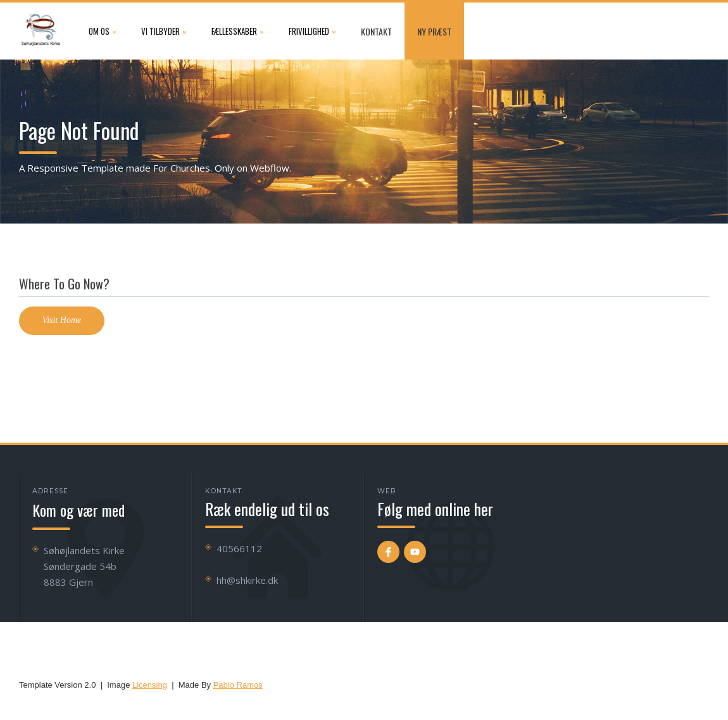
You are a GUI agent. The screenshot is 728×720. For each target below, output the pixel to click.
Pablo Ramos (238, 685)
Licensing (150, 685)
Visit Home (62, 320)
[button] (102, 31)
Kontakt (376, 31)
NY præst (434, 31)
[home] (41, 31)
